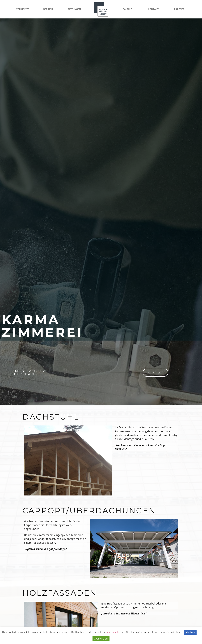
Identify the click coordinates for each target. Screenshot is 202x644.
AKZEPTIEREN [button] (101, 639)
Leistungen (75, 9)
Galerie (127, 9)
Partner (179, 9)
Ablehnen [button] (190, 632)
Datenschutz (112, 632)
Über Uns (49, 9)
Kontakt (153, 9)
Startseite (23, 9)
